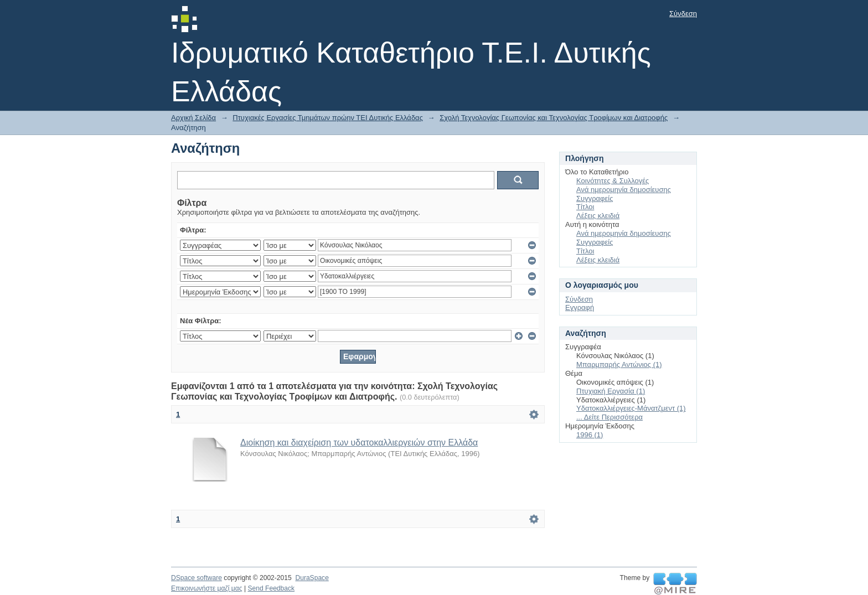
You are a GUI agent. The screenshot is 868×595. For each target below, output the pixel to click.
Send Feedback (271, 588)
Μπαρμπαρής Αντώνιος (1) (619, 364)
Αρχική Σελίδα (193, 118)
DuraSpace (312, 578)
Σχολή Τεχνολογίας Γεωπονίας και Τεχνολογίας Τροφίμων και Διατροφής (554, 118)
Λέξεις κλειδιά (598, 216)
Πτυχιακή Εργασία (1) (611, 391)
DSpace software (197, 578)
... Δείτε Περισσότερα (609, 417)
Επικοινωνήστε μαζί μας (207, 588)
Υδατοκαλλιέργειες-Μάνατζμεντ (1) (631, 408)
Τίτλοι (585, 207)
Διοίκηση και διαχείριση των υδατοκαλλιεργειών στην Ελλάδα (359, 443)
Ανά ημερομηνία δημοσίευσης (624, 190)
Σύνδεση (683, 14)
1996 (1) (590, 435)
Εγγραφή (580, 307)
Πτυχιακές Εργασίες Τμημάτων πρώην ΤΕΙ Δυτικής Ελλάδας (328, 118)
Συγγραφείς (595, 198)
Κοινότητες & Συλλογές (613, 181)
